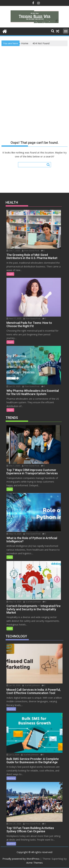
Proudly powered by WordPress (21, 859)
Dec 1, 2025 (13, 251)
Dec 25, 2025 (14, 824)
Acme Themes (34, 863)
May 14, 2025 (14, 602)
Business (11, 709)
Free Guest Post (31, 251)
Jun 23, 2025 (13, 386)
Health (10, 274)
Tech (10, 489)
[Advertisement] (34, 82)
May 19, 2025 (14, 534)
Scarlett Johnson (32, 602)
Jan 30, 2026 (13, 685)
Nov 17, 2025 (14, 318)
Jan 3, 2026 (13, 755)
